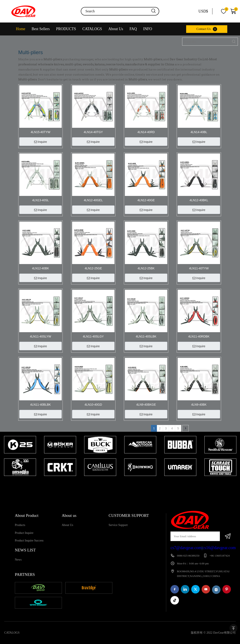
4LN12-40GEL (93, 200)
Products (20, 525)
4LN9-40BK (199, 405)
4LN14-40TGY (93, 132)
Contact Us (203, 29)
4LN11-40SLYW (40, 336)
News (18, 560)
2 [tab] (124, 484)
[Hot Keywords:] (234, 42)
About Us (116, 29)
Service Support (118, 525)
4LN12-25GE (93, 268)
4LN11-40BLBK (40, 405)
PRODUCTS (66, 29)
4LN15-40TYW (41, 132)
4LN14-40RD (146, 132)
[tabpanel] (20, 456)
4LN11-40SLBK (146, 336)
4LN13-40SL (41, 200)
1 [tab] (118, 484)
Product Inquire (24, 533)
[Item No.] (206, 42)
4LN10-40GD (93, 405)
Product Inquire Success (29, 541)
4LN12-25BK (146, 268)
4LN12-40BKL (199, 200)
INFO (148, 29)
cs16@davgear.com (219, 548)
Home (21, 29)
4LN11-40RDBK (199, 336)
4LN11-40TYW (199, 268)
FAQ (133, 29)
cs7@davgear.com (186, 548)
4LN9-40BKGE (146, 405)
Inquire (41, 142)
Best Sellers (41, 29)
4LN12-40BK (40, 268)
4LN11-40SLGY (93, 336)
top (233, 628)
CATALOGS (92, 29)
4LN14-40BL (199, 132)
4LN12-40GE (146, 200)
